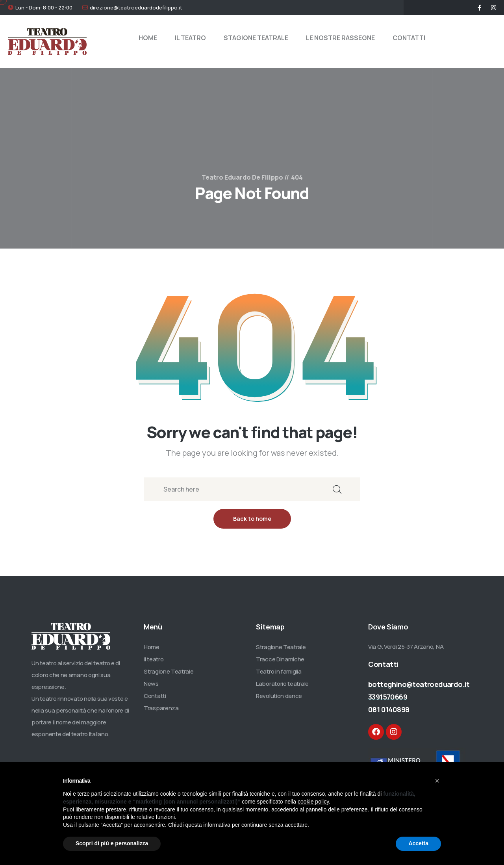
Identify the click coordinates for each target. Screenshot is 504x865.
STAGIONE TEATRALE (256, 38)
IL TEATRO (190, 38)
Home (152, 647)
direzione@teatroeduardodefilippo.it (136, 7)
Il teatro (154, 659)
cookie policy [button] (313, 802)
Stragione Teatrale (169, 671)
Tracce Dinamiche (280, 659)
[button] (437, 781)
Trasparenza (161, 708)
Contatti (155, 696)
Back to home (252, 519)
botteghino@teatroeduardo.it (419, 684)
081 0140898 (389, 709)
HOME (148, 38)
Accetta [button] (418, 843)
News (151, 684)
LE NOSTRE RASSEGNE (340, 38)
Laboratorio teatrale (282, 684)
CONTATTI (409, 38)
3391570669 (388, 697)
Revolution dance (279, 696)
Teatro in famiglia (279, 671)
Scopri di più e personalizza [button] (112, 843)
